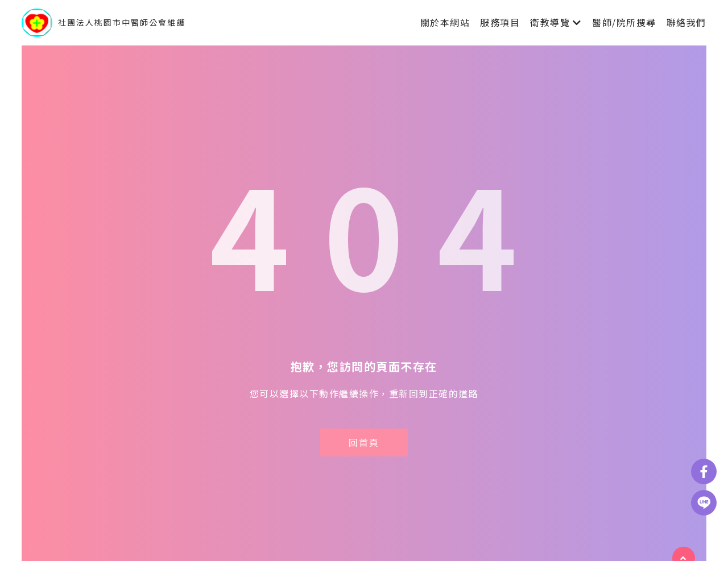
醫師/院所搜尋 (624, 22)
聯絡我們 (686, 22)
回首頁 (364, 442)
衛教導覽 (550, 22)
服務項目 (500, 22)
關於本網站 (445, 22)
